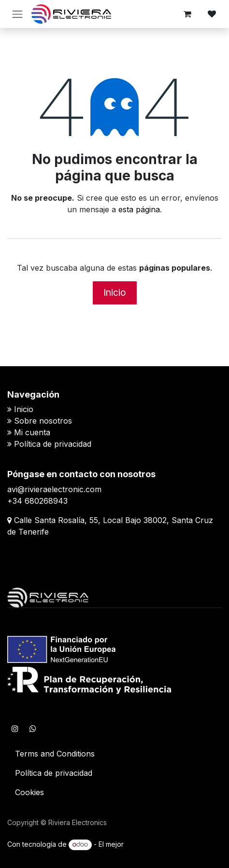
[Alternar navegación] (17, 14)
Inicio (115, 292)
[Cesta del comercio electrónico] (187, 14)
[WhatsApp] (33, 729)
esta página (139, 209)
